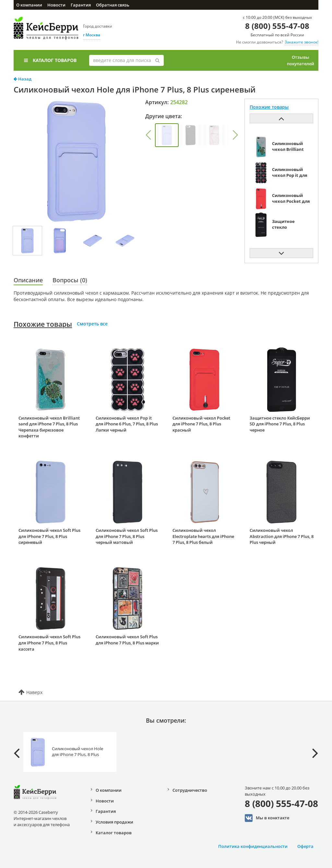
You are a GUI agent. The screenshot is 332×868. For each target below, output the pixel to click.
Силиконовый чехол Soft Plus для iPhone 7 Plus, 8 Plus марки (127, 640)
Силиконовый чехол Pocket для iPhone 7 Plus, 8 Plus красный (201, 424)
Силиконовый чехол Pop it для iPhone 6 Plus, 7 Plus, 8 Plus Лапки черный (127, 424)
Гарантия (81, 5)
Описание (28, 280)
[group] (167, 135)
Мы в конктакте (267, 818)
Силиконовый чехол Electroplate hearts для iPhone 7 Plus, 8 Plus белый (203, 536)
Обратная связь (113, 5)
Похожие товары (43, 324)
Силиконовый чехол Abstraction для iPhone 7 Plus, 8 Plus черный (282, 536)
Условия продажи (114, 822)
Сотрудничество (190, 790)
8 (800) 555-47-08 (277, 26)
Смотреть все (92, 324)
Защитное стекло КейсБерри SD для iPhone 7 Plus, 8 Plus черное (280, 424)
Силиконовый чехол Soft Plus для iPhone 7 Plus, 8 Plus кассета (49, 643)
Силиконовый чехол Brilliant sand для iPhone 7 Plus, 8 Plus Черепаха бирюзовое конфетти (49, 427)
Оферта (305, 846)
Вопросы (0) (70, 280)
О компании (29, 5)
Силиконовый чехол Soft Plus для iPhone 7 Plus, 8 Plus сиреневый (49, 536)
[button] (148, 135)
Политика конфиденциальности (253, 846)
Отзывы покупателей (301, 60)
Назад (23, 79)
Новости (56, 5)
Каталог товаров (50, 60)
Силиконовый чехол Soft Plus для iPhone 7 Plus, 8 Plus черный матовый (127, 536)
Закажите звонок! (302, 42)
